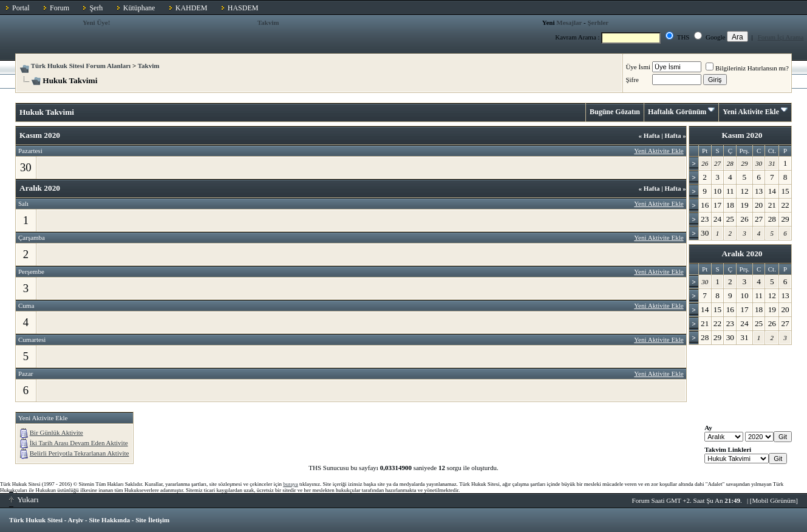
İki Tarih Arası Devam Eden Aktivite (79, 443)
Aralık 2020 (742, 254)
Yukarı (24, 500)
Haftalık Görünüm (677, 112)
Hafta (649, 135)
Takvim (268, 22)
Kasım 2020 (742, 135)
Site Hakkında (109, 520)
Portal (21, 8)
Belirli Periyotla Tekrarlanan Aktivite (80, 453)
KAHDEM (192, 8)
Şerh (96, 8)
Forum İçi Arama (781, 37)
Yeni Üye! (97, 22)
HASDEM (243, 8)
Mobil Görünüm (774, 500)
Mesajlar (569, 22)
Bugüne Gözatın (615, 112)
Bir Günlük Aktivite (56, 432)
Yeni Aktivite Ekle (751, 112)
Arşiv (76, 520)
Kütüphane (139, 8)
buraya (291, 484)
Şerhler (598, 22)
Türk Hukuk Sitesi (36, 520)
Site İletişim (152, 520)
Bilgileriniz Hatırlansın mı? (747, 68)
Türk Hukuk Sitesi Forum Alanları (81, 66)
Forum (60, 8)
